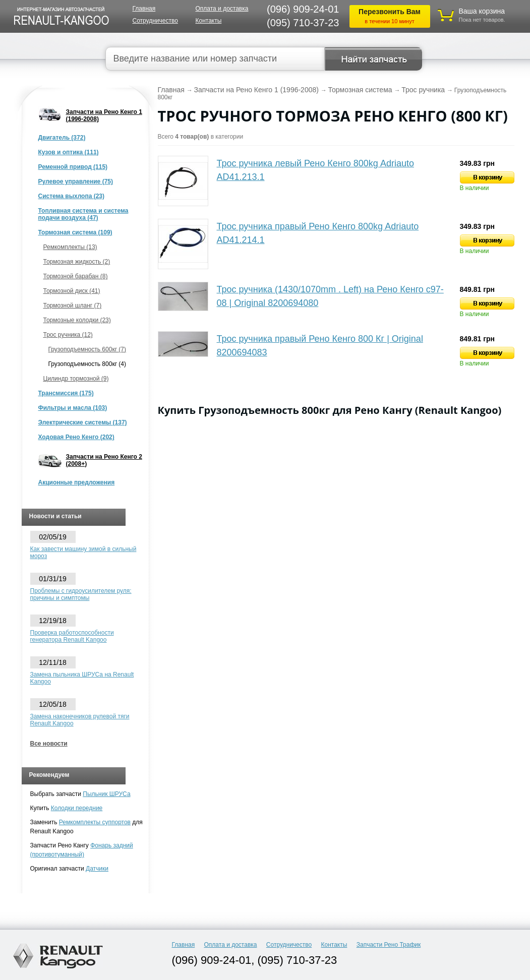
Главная (144, 9)
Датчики (97, 869)
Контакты (209, 21)
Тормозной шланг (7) (73, 305)
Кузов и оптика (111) (69, 152)
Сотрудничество (155, 21)
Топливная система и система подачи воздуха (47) (83, 214)
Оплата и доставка (222, 9)
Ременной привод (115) (73, 167)
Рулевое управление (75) (76, 181)
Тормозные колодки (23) (77, 320)
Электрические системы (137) (83, 422)
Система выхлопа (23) (72, 196)
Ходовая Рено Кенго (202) (76, 437)
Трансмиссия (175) (66, 393)
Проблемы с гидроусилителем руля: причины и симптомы (81, 594)
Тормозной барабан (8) (76, 276)
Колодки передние (77, 808)
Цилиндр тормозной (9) (76, 379)
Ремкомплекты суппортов (95, 822)
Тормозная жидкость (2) (77, 262)
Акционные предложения (77, 482)
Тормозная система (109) (75, 232)
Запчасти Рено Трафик (389, 945)
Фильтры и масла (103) (73, 408)
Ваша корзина (482, 11)
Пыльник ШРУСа (106, 794)
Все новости (49, 744)
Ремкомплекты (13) (70, 247)
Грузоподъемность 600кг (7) (87, 349)
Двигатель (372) (62, 138)
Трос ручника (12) (68, 335)
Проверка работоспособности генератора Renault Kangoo (72, 636)
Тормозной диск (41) (72, 291)
